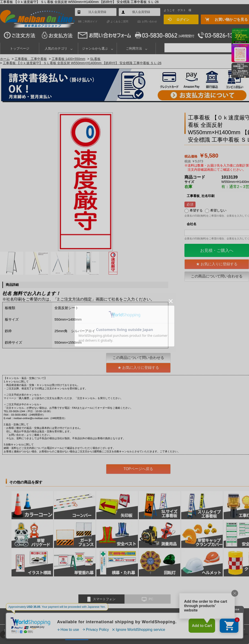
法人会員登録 (97, 12)
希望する (196, 210)
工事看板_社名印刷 (201, 196)
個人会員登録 (141, 12)
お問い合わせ (149, 21)
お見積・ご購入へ (217, 250)
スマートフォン (101, 599)
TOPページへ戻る (138, 469)
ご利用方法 (134, 48)
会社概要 (132, 616)
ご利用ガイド (90, 21)
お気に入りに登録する (219, 264)
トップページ (20, 48)
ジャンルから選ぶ (95, 48)
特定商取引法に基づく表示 (160, 616)
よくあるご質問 (119, 21)
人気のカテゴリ (56, 48)
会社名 (192, 224)
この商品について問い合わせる (217, 276)
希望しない (218, 210)
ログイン (183, 20)
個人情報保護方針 (195, 616)
